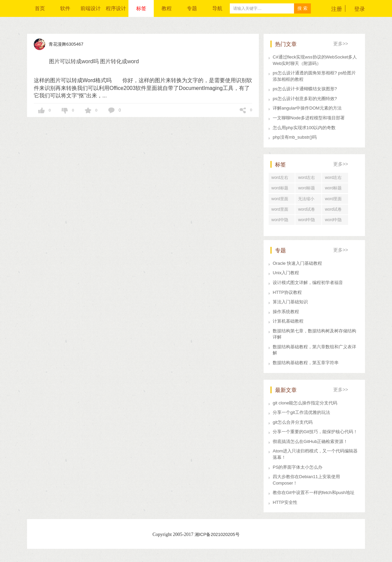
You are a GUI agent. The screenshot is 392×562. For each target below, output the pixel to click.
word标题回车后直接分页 (308, 189)
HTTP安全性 (285, 502)
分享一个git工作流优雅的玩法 (301, 412)
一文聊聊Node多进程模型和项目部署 (309, 118)
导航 (217, 8)
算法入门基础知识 (290, 302)
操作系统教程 (286, 312)
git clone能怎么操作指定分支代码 (305, 403)
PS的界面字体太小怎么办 (298, 467)
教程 (167, 8)
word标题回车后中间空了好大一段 (335, 189)
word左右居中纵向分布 (281, 179)
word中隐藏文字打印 (281, 221)
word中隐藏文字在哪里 (335, 221)
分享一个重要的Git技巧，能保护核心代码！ (315, 432)
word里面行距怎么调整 (281, 200)
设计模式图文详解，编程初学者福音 (308, 283)
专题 (192, 8)
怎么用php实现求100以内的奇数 (304, 128)
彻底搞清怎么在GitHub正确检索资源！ (310, 441)
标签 (141, 8)
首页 (40, 8)
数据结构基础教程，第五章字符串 (306, 363)
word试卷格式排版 (333, 211)
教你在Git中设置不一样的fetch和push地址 (314, 493)
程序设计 (116, 8)
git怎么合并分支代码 (293, 422)
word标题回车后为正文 (281, 189)
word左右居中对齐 (307, 179)
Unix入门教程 (286, 273)
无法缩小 (306, 199)
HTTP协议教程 (287, 292)
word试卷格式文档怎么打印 (308, 211)
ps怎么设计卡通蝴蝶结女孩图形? (305, 89)
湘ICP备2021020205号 (217, 534)
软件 (65, 8)
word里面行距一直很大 (335, 200)
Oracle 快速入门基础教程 (297, 263)
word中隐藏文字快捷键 (308, 221)
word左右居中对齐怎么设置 (335, 179)
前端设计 (91, 8)
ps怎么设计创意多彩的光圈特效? (305, 99)
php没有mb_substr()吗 (295, 137)
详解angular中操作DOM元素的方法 (307, 108)
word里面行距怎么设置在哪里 (281, 211)
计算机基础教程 (288, 321)
